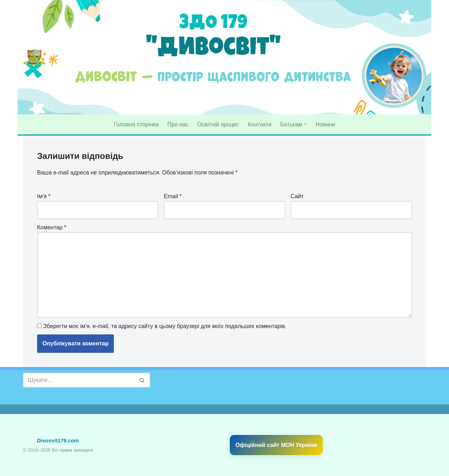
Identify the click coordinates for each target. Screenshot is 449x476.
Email (173, 196)
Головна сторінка (136, 124)
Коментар (52, 227)
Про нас (178, 124)
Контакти (260, 124)
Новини (326, 124)
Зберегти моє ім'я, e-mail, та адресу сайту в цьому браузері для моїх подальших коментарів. (165, 326)
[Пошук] (79, 380)
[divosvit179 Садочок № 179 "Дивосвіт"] (34, 57)
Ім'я (44, 196)
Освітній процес (218, 124)
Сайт (297, 196)
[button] (305, 124)
